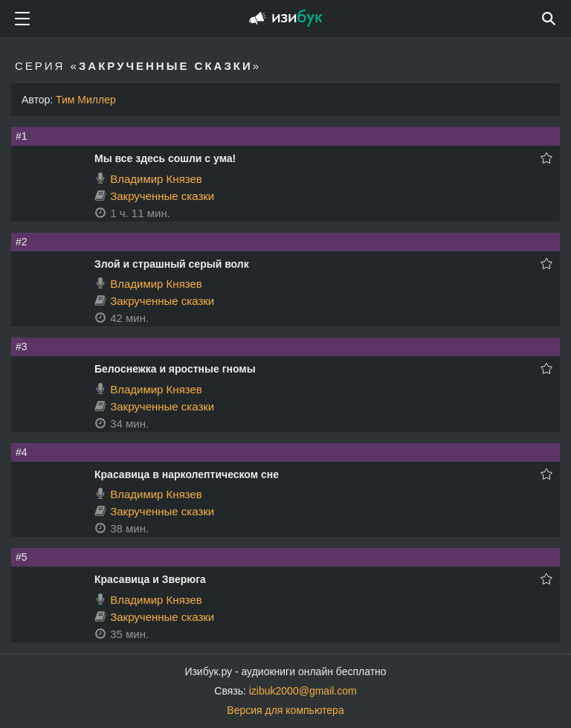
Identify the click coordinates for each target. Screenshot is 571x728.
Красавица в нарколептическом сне (187, 474)
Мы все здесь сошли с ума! (165, 158)
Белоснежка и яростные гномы (175, 369)
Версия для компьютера (285, 710)
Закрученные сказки (162, 196)
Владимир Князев (156, 179)
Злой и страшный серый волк (172, 264)
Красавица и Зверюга (150, 579)
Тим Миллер (86, 100)
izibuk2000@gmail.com (303, 691)
